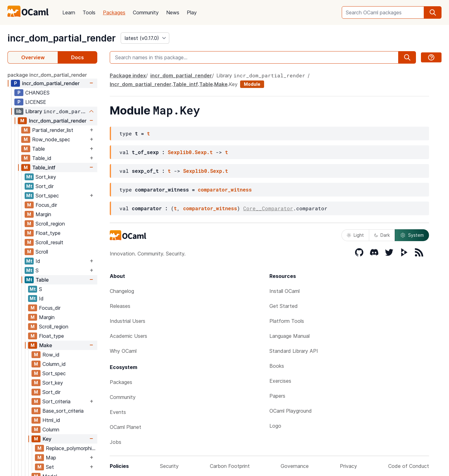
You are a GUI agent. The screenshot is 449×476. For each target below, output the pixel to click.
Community (146, 12)
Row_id (51, 355)
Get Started (284, 306)
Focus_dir (46, 205)
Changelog (122, 291)
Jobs (116, 442)
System (412, 235)
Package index (128, 75)
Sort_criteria (56, 401)
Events (118, 412)
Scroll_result (49, 242)
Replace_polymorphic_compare (71, 448)
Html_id (51, 420)
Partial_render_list (53, 130)
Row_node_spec (51, 139)
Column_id (54, 364)
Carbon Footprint (230, 466)
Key (47, 439)
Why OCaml (123, 351)
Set (50, 467)
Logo (275, 426)
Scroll (42, 252)
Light (355, 235)
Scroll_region (50, 224)
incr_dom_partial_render (62, 38)
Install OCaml (285, 291)
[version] (145, 38)
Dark (382, 235)
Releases (120, 306)
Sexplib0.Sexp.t (190, 152)
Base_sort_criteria (63, 411)
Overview (33, 57)
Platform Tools (287, 321)
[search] (433, 12)
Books (277, 366)
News (173, 12)
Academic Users (128, 336)
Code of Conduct (409, 466)
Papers (277, 396)
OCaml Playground (291, 411)
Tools (89, 12)
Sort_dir (45, 186)
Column (51, 430)
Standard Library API (294, 351)
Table (39, 149)
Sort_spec (47, 196)
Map (51, 458)
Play (192, 12)
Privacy (348, 466)
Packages (114, 12)
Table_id (42, 158)
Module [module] (252, 84)
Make (46, 345)
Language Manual (290, 336)
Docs (77, 57)
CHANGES (37, 93)
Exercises (280, 381)
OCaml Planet (126, 427)
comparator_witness (225, 189)
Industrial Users (128, 321)
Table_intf (44, 168)
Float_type (48, 233)
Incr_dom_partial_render (58, 121)
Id (38, 261)
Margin (43, 214)
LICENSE (36, 102)
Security (169, 466)
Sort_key (46, 177)
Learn (69, 12)
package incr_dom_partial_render (47, 75)
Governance (295, 466)
